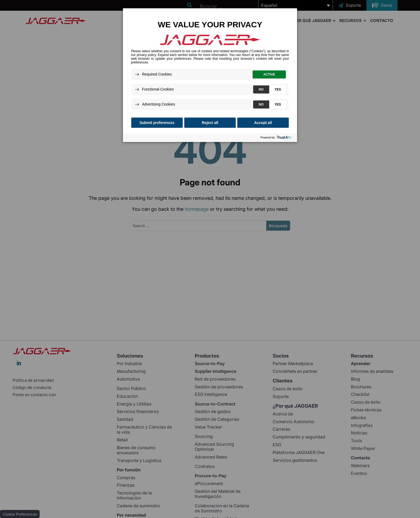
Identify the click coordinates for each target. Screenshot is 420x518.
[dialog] (210, 75)
